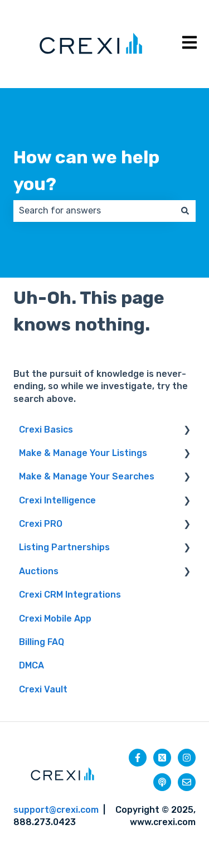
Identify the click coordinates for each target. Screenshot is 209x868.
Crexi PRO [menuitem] (41, 524)
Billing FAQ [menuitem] (42, 642)
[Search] (185, 211)
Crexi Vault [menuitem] (43, 689)
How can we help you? (86, 171)
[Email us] (187, 782)
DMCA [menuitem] (31, 665)
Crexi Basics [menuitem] (46, 430)
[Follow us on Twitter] (162, 758)
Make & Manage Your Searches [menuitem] (87, 476)
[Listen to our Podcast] (162, 782)
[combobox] (94, 211)
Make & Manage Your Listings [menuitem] (83, 453)
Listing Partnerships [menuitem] (64, 547)
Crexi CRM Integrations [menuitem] (70, 595)
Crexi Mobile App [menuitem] (55, 619)
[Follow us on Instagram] (187, 758)
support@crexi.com (56, 810)
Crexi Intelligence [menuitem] (57, 500)
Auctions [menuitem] (39, 571)
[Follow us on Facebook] (138, 758)
